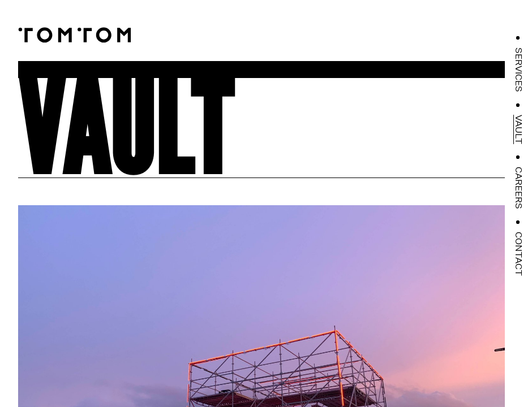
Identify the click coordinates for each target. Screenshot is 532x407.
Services (518, 70)
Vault (518, 129)
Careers (518, 188)
